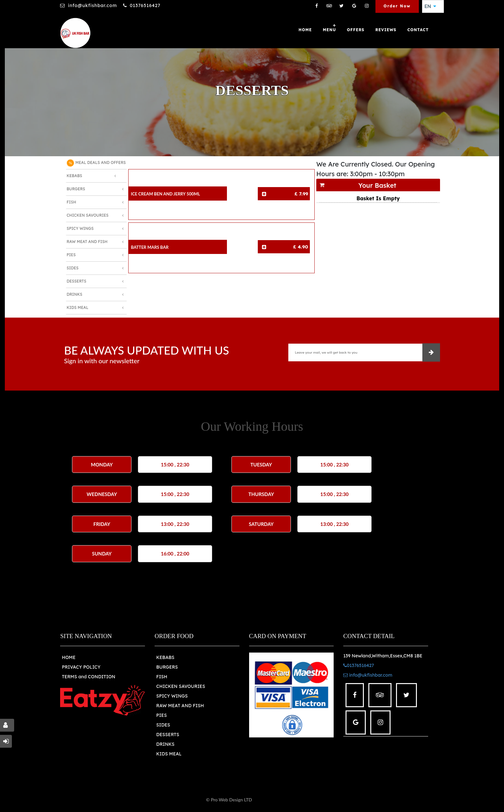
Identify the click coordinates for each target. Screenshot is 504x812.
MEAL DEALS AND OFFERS (96, 163)
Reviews (386, 30)
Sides (72, 268)
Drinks (74, 294)
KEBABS (165, 657)
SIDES (163, 725)
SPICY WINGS (172, 696)
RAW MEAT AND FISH (180, 706)
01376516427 (145, 5)
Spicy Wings (80, 228)
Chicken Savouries (87, 215)
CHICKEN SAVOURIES (181, 686)
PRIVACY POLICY (81, 667)
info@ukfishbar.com (92, 5)
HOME (68, 657)
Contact (418, 30)
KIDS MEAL (169, 754)
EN (430, 6)
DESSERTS (168, 735)
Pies (71, 255)
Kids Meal (77, 307)
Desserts (76, 281)
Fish (71, 202)
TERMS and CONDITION (88, 677)
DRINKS (165, 744)
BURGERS (167, 667)
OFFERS (355, 30)
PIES (162, 715)
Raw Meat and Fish (87, 242)
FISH (162, 677)
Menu (329, 30)
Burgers (76, 189)
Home (305, 30)
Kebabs (74, 176)
